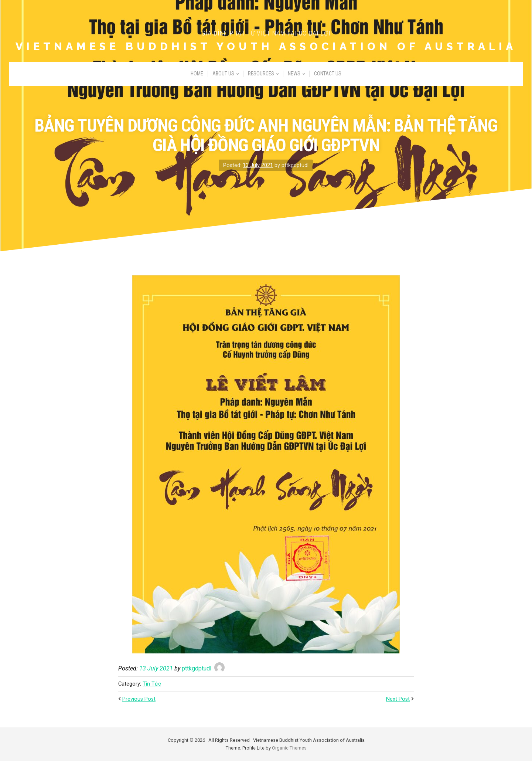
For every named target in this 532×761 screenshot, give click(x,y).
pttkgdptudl (197, 668)
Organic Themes (289, 748)
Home (197, 74)
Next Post (398, 699)
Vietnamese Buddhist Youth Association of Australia (266, 47)
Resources (261, 74)
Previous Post (139, 699)
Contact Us (328, 74)
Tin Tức (152, 684)
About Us (223, 74)
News (294, 74)
